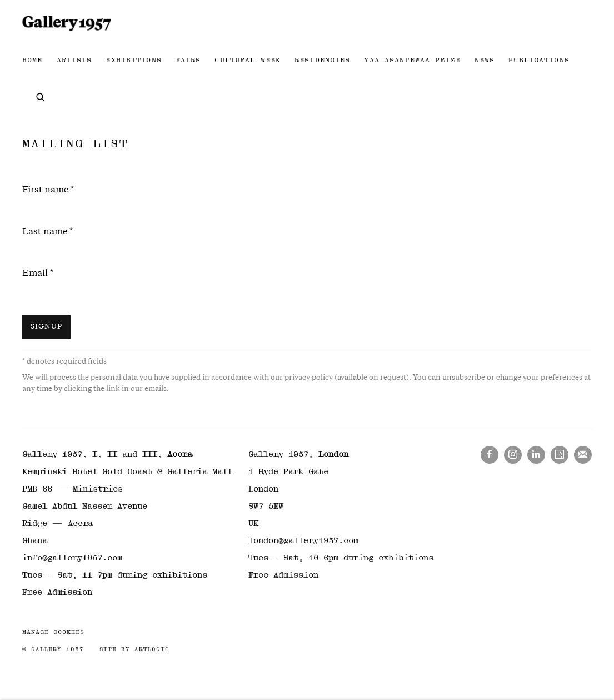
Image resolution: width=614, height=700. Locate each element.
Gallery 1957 (67, 23)
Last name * (48, 232)
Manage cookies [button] (53, 632)
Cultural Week (248, 60)
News (485, 60)
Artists (74, 60)
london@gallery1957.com (303, 540)
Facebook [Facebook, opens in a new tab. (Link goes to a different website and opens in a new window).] (490, 455)
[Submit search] (41, 96)
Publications (539, 60)
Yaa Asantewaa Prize (412, 60)
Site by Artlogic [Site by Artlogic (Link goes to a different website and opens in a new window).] (134, 649)
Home (33, 60)
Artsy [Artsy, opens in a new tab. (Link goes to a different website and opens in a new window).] (560, 455)
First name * (48, 190)
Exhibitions (133, 60)
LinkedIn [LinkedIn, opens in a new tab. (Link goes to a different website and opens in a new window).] (536, 455)
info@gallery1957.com (72, 558)
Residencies (322, 60)
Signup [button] (46, 327)
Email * (38, 274)
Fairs (188, 60)
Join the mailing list (583, 455)
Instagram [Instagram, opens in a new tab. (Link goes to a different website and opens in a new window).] (513, 455)
